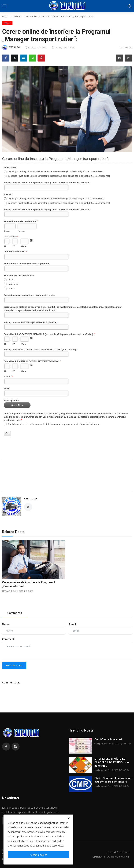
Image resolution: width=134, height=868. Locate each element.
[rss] (16, 747)
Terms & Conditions (117, 852)
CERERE (16, 16)
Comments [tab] (15, 613)
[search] (130, 6)
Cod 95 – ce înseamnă (108, 739)
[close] (69, 818)
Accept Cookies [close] (38, 855)
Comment (8, 639)
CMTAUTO (30, 498)
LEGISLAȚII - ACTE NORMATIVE (110, 856)
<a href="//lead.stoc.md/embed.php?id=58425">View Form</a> (67, 300)
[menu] (4, 6)
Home (5, 16)
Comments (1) (11, 682)
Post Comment (14, 665)
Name (6, 624)
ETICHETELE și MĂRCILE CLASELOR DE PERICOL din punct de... (112, 762)
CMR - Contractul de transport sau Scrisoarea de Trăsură (113, 780)
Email (72, 624)
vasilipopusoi (101, 744)
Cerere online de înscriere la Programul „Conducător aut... (29, 584)
